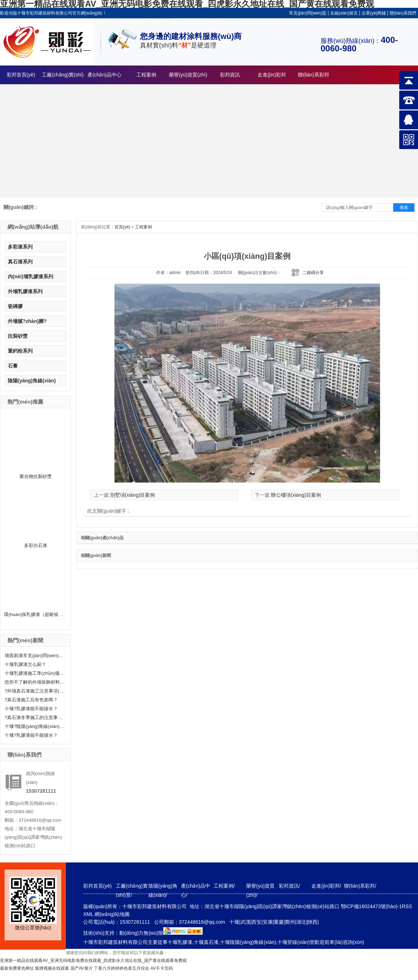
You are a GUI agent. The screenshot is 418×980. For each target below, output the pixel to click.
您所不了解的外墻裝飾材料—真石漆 (35, 682)
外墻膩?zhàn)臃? (27, 321)
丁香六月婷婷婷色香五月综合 (122, 968)
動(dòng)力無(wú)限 (141, 933)
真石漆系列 (20, 262)
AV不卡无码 (162, 968)
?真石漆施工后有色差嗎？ (31, 700)
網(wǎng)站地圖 (112, 914)
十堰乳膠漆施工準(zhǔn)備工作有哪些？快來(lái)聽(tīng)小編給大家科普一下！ (35, 673)
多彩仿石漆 (36, 545)
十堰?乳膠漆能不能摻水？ (31, 735)
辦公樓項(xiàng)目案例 (296, 495)
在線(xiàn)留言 (344, 13)
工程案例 (146, 75)
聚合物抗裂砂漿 (36, 476)
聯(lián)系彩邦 (313, 75)
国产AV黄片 (82, 968)
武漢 (245, 922)
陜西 (312, 922)
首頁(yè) (122, 227)
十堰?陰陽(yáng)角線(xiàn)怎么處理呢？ (35, 726)
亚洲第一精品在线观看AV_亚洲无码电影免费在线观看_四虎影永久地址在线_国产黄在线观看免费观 (93, 961)
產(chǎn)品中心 (104, 75)
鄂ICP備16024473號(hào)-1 (371, 906)
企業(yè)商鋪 (374, 13)
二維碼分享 (313, 273)
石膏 (13, 366)
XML (89, 914)
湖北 (301, 922)
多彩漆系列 (20, 247)
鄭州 (290, 922)
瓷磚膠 (15, 306)
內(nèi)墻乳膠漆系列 (30, 277)
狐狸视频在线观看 (52, 968)
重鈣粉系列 (20, 351)
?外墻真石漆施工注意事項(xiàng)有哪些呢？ (35, 691)
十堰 (234, 922)
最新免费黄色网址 (17, 968)
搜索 (404, 207)
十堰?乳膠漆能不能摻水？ (31, 709)
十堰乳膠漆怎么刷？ (25, 664)
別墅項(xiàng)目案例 (133, 495)
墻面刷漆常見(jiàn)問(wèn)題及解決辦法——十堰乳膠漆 (35, 656)
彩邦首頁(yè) (21, 75)
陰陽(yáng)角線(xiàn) (32, 381)
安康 (268, 922)
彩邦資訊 (230, 75)
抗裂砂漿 (18, 336)
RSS (407, 906)
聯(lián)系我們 (403, 13)
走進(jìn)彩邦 (272, 75)
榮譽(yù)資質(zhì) (188, 75)
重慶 (279, 922)
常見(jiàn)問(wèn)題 (308, 13)
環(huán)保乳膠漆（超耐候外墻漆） (41, 614)
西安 (256, 922)
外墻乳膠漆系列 (25, 291)
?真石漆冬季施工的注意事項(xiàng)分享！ (35, 717)
